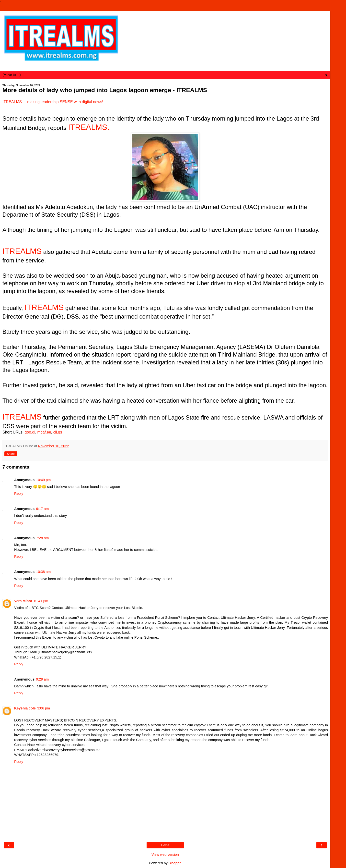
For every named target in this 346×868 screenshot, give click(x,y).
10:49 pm (43, 480)
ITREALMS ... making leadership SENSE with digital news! (53, 102)
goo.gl (30, 432)
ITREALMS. (89, 127)
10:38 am (43, 572)
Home (165, 845)
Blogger (175, 863)
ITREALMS (22, 251)
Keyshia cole (25, 708)
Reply (19, 494)
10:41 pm (41, 601)
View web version (165, 855)
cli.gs (58, 432)
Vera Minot (23, 601)
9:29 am (42, 679)
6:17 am (42, 509)
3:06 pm (44, 708)
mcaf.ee (44, 432)
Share (11, 454)
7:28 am (42, 538)
